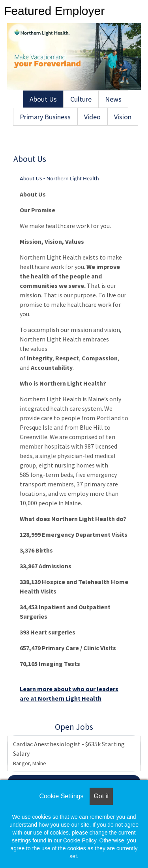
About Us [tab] (43, 99)
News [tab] (113, 99)
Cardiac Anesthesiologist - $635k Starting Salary (69, 753)
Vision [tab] (123, 117)
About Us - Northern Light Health (59, 178)
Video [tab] (92, 117)
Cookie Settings (61, 796)
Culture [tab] (81, 99)
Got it (101, 796)
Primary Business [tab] (45, 117)
